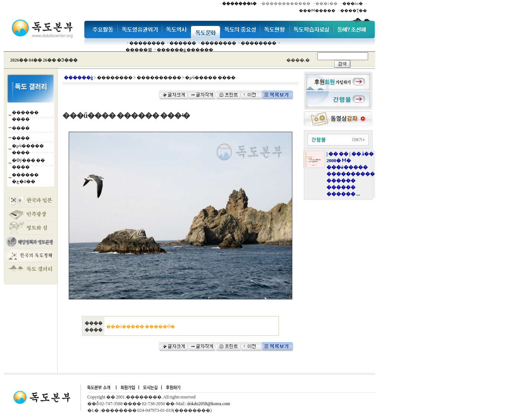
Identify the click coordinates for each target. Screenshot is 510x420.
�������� (147, 43)
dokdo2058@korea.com (209, 404)
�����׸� (183, 43)
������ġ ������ (185, 50)
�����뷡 (139, 50)
